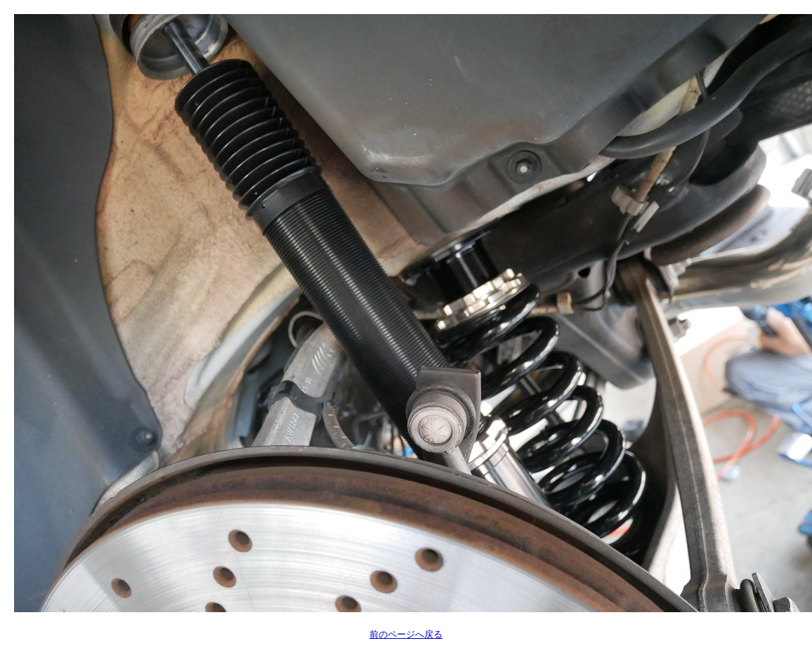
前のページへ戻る (406, 634)
